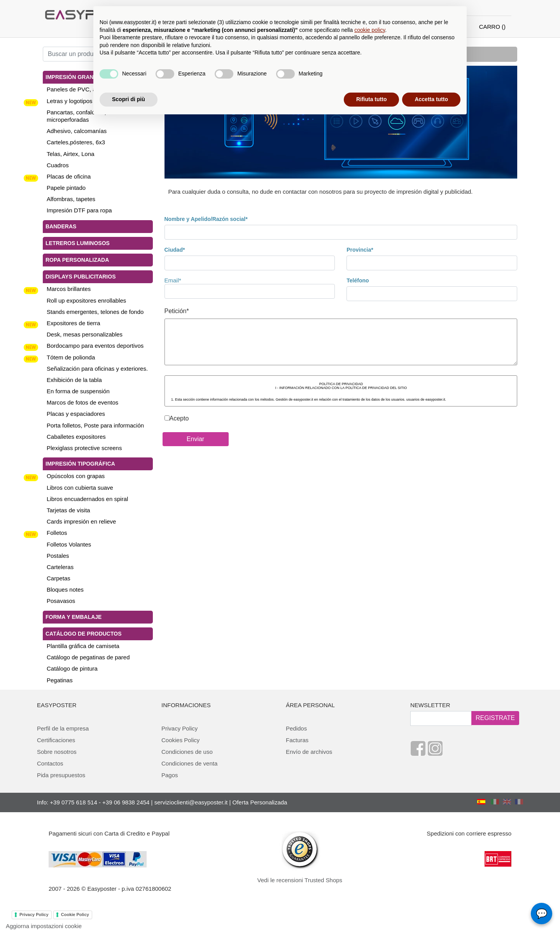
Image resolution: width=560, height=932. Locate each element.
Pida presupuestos (61, 775)
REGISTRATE (495, 718)
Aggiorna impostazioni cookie (44, 926)
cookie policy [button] (370, 30)
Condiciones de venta (189, 763)
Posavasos (61, 601)
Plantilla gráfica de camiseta (83, 646)
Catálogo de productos (84, 634)
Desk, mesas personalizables (85, 334)
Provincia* (360, 250)
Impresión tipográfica (80, 464)
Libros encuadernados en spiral (87, 499)
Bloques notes (65, 590)
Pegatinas (60, 680)
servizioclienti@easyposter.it (191, 802)
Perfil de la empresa (63, 728)
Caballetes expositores (76, 437)
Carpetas (59, 578)
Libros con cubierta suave (80, 488)
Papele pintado (66, 188)
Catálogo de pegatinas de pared (88, 657)
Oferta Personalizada (260, 802)
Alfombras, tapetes (71, 199)
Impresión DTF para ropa (79, 210)
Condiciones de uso (187, 752)
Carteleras (60, 567)
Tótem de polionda (71, 357)
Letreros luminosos (78, 243)
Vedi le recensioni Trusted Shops (300, 880)
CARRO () (492, 27)
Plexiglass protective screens (84, 448)
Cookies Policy (180, 740)
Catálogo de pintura (72, 668)
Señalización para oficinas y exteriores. (97, 369)
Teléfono (358, 280)
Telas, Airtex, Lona (71, 154)
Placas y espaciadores (76, 414)
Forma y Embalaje (73, 617)
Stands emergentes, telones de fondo (95, 312)
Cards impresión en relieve (81, 521)
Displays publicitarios (80, 277)
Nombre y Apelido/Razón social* (206, 219)
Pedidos (296, 728)
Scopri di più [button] (129, 99)
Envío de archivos (309, 752)
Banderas (61, 226)
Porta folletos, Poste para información (95, 425)
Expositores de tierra (73, 323)
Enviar (195, 439)
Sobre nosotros (57, 752)
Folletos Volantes (69, 544)
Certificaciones (56, 740)
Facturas (297, 740)
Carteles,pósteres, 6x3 (76, 142)
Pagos (170, 775)
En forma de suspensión (78, 391)
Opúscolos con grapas (76, 476)
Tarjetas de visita (68, 510)
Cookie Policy (75, 914)
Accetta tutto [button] (431, 99)
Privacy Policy (179, 728)
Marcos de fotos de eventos (82, 402)
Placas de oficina (69, 176)
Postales (58, 556)
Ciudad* (175, 250)
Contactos (50, 763)
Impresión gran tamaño (82, 77)
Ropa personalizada (77, 260)
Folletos (57, 533)
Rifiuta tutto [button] (372, 99)
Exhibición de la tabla (74, 380)
